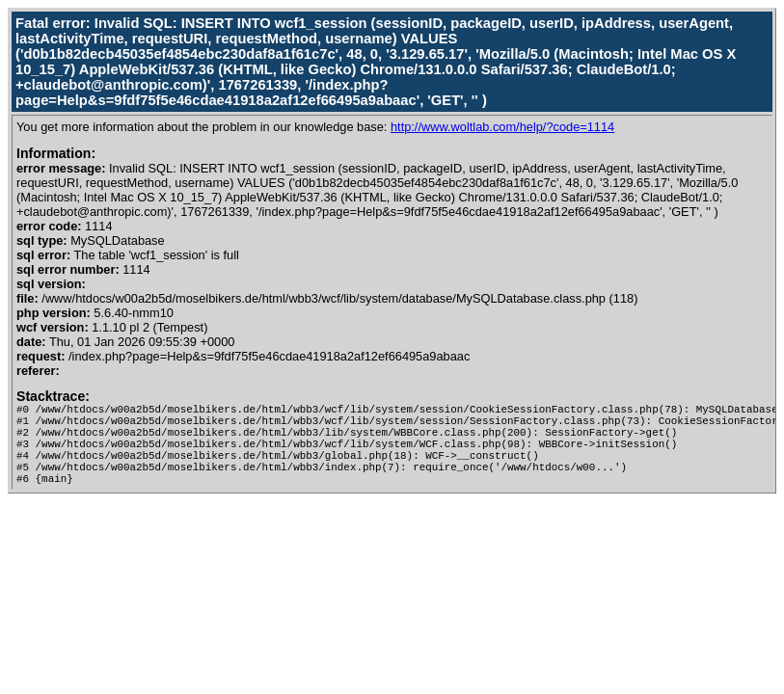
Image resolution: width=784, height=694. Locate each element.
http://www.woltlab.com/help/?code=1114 (502, 127)
